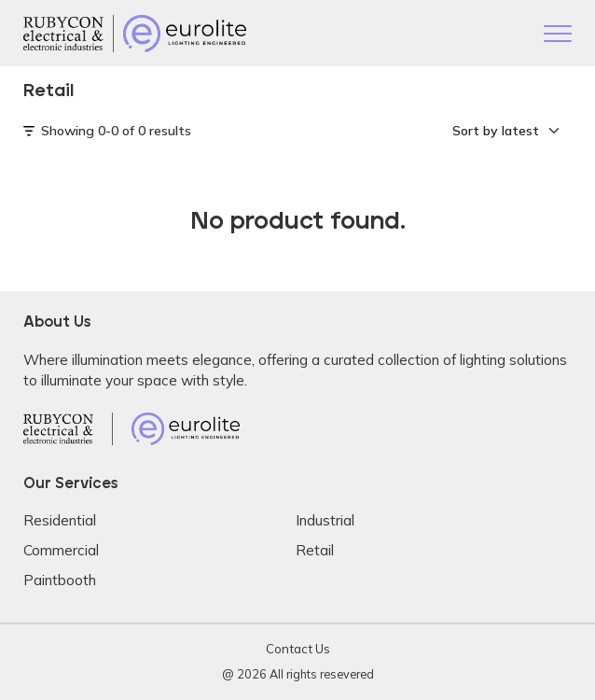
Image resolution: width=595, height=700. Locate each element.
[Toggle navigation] (558, 35)
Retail (315, 550)
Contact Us (298, 649)
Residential (60, 520)
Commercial (61, 550)
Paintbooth (60, 580)
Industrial (325, 520)
